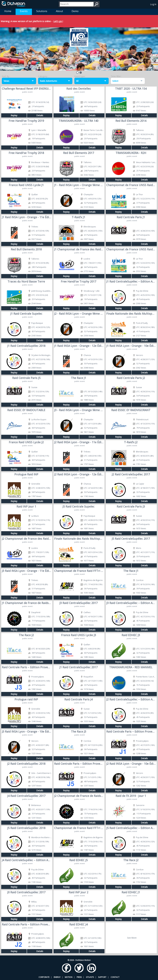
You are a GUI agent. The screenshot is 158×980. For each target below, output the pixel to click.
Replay (14, 115)
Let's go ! (58, 21)
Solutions (42, 11)
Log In (153, 4)
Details (40, 115)
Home (8, 11)
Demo (75, 11)
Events (24, 11)
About (59, 11)
